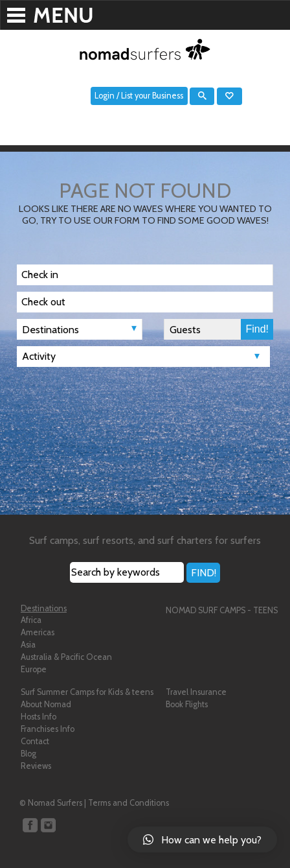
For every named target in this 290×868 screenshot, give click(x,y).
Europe (34, 669)
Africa (31, 620)
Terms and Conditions (128, 803)
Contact (35, 741)
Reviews (36, 766)
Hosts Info (39, 717)
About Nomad (46, 704)
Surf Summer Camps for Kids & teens (87, 692)
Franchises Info (48, 729)
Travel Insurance (196, 692)
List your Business (152, 96)
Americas (38, 632)
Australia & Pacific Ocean (66, 657)
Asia (28, 645)
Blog (28, 754)
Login (105, 96)
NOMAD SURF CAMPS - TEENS (222, 610)
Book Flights (187, 704)
